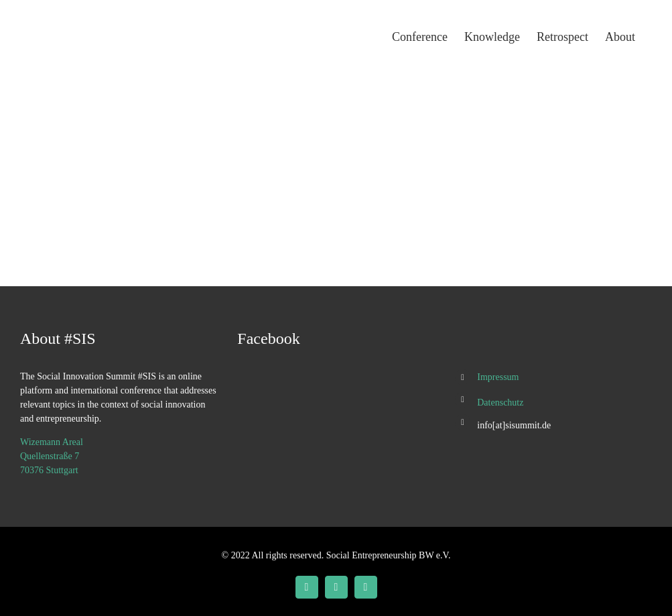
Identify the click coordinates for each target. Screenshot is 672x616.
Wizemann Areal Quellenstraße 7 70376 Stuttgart (52, 456)
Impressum (498, 377)
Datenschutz (500, 403)
